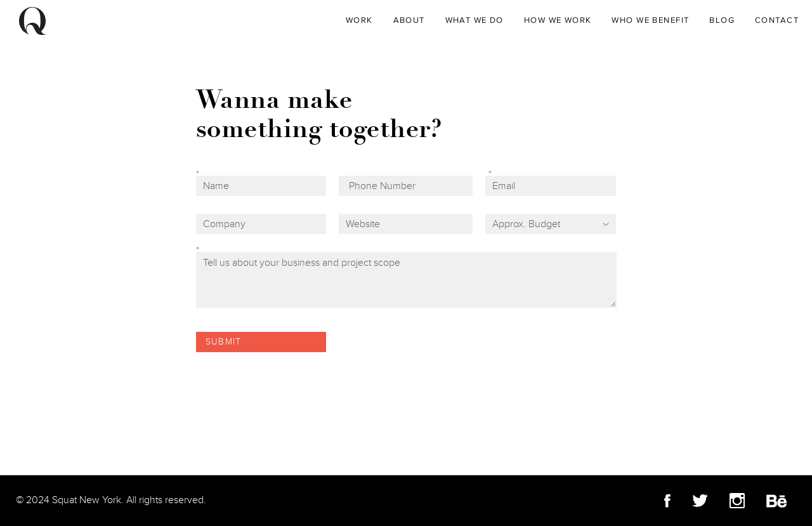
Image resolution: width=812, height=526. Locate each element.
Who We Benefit (650, 20)
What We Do (475, 20)
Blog (722, 20)
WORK (359, 20)
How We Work (558, 20)
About (409, 20)
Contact (777, 20)
